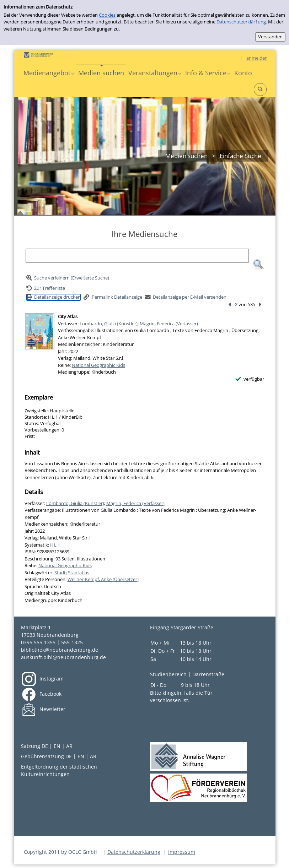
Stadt (60, 573)
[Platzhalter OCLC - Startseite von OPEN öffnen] (48, 55)
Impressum (182, 852)
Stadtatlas (79, 573)
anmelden (257, 58)
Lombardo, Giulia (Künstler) (109, 324)
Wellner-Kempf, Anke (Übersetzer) (103, 579)
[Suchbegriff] (137, 256)
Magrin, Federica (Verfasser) (169, 324)
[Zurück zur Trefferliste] (46, 288)
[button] (49, 73)
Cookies (107, 15)
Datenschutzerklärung (134, 852)
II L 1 (55, 545)
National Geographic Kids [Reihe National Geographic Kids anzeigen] (98, 365)
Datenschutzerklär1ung (241, 22)
